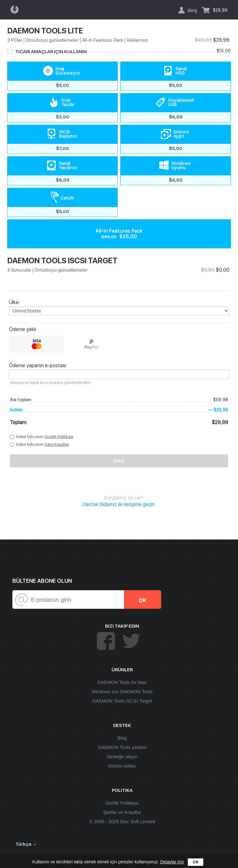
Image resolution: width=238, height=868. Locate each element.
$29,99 (220, 10)
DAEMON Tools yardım (122, 747)
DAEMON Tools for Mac (122, 682)
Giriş (192, 10)
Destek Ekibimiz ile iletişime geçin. (119, 504)
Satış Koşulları (57, 444)
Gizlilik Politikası (59, 437)
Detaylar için (172, 862)
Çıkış (119, 461)
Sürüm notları (122, 766)
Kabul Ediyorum (45, 437)
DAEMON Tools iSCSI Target (122, 701)
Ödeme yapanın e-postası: (38, 366)
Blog (122, 738)
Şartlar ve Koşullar (122, 812)
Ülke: (14, 303)
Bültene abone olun (42, 581)
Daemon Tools (16, 10)
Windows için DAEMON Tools (122, 692)
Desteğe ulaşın (122, 756)
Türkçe (24, 844)
